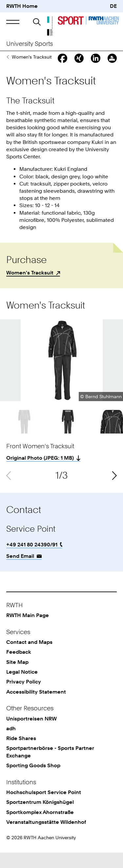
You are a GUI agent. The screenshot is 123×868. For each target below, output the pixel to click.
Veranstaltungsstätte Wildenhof (46, 837)
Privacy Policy (24, 697)
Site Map (17, 677)
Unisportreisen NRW (31, 734)
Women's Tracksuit (30, 288)
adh (11, 744)
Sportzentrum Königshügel (40, 817)
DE (113, 6)
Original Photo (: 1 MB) (40, 473)
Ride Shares (21, 754)
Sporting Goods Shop (8, 72)
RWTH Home (22, 6)
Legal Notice (22, 687)
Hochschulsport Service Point (44, 808)
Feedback (19, 667)
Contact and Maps (29, 657)
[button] (13, 22)
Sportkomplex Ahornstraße (40, 828)
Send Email (20, 571)
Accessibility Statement (36, 707)
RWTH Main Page (28, 631)
